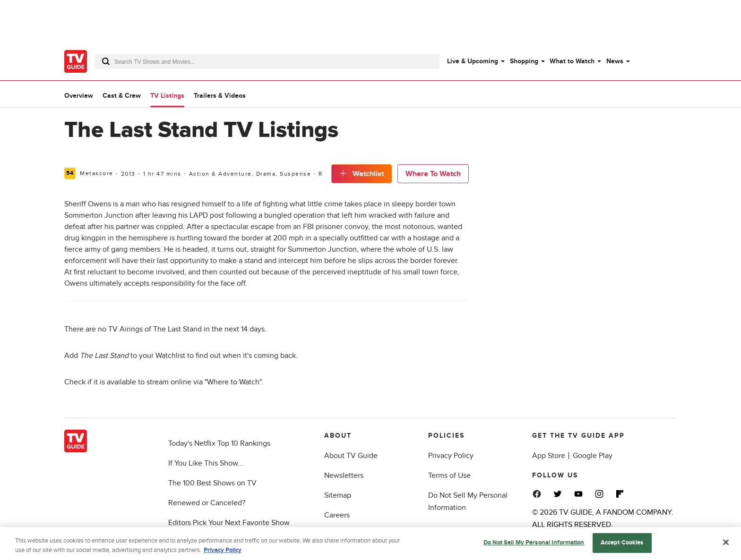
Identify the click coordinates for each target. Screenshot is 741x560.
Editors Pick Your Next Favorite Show (229, 523)
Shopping (524, 61)
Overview (79, 96)
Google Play (593, 456)
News (615, 61)
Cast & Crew (122, 96)
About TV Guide (351, 456)
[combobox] (267, 61)
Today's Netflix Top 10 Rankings (219, 443)
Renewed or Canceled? (207, 503)
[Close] (726, 544)
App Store (549, 456)
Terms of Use (449, 475)
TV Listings (167, 96)
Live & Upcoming (473, 61)
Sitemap (338, 495)
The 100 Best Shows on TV (212, 483)
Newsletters (344, 475)
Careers (337, 515)
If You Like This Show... (206, 463)
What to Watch (572, 61)
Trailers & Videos (220, 96)
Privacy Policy (451, 456)
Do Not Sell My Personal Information (534, 545)
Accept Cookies (622, 545)
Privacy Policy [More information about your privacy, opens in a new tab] (223, 552)
